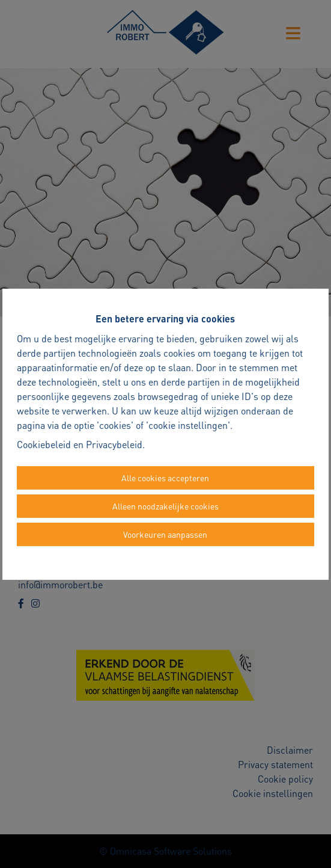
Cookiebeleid (44, 444)
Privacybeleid (114, 444)
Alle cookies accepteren (165, 478)
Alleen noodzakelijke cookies (165, 506)
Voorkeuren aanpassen (165, 534)
